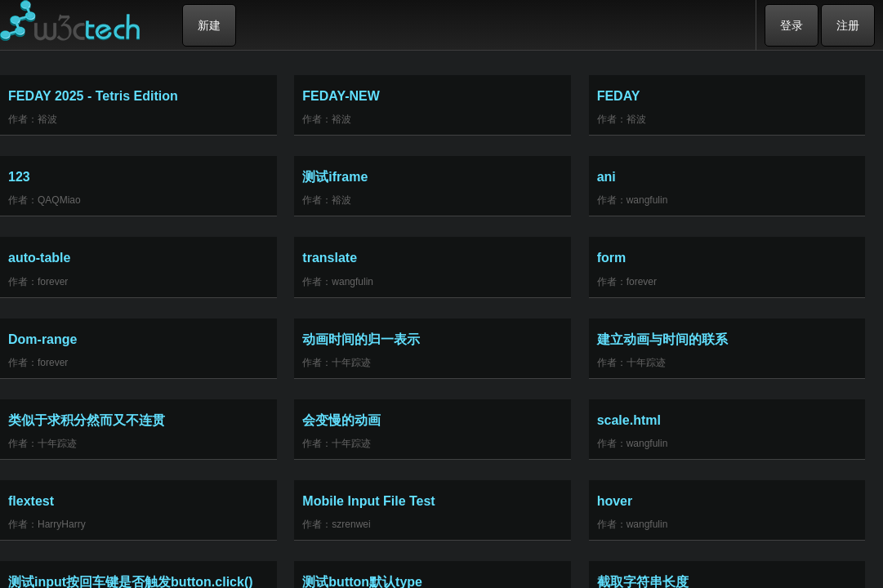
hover (615, 501)
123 (19, 177)
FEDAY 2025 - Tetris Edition (93, 96)
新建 (209, 25)
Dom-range (42, 339)
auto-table (39, 258)
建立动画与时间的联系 (662, 339)
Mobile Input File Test (368, 501)
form (612, 258)
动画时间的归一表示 (361, 339)
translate (330, 258)
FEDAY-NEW (341, 96)
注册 (848, 25)
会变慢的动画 (341, 420)
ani (607, 177)
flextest (31, 501)
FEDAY (619, 96)
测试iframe (335, 177)
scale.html (629, 420)
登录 (792, 25)
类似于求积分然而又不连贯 (87, 420)
